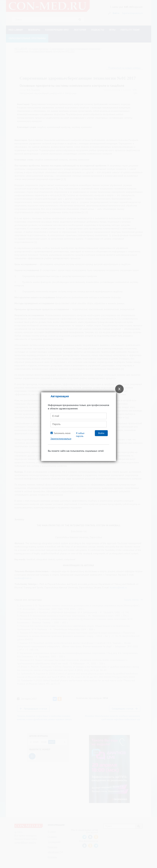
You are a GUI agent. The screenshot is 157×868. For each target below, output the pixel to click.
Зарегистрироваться (61, 439)
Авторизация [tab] (60, 396)
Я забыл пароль (80, 435)
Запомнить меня (62, 433)
